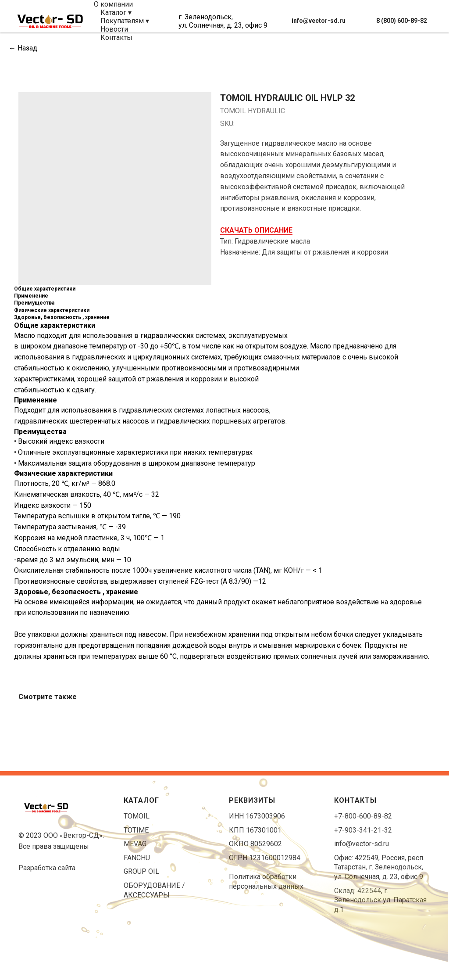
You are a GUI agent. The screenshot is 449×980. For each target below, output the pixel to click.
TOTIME (136, 830)
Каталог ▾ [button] (116, 13)
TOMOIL (137, 816)
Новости (114, 29)
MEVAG (135, 844)
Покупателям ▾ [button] (125, 21)
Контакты (116, 38)
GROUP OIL (141, 871)
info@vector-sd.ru (362, 844)
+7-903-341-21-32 (363, 830)
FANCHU (137, 858)
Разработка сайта (47, 868)
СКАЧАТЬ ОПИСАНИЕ (256, 230)
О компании (113, 4)
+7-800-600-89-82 (363, 816)
